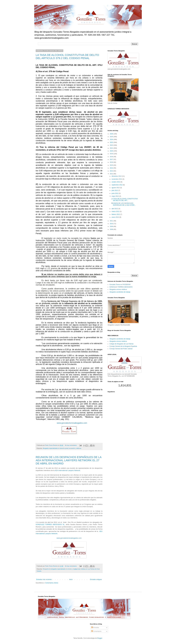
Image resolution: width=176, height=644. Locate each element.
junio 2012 (115, 193)
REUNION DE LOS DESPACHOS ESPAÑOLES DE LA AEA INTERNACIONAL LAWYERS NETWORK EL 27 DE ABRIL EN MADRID (69, 460)
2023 (112, 142)
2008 (112, 229)
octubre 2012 (116, 182)
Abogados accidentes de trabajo (120, 292)
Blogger (100, 638)
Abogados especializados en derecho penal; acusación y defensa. (62, 448)
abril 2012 (115, 209)
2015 (112, 165)
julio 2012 (115, 190)
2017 (112, 159)
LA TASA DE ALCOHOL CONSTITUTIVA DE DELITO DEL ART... (124, 200)
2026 (112, 134)
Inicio (71, 579)
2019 (112, 154)
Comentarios (96, 631)
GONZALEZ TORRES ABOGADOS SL (50, 524)
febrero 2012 (116, 214)
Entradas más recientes (44, 579)
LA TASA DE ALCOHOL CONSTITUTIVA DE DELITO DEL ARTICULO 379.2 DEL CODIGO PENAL (67, 57)
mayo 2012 (115, 196)
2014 (112, 168)
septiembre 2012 (117, 185)
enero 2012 (115, 217)
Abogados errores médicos (118, 289)
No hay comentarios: (71, 445)
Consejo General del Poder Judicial (121, 349)
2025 (112, 137)
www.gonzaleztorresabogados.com (72, 423)
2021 (112, 148)
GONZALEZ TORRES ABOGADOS (121, 287)
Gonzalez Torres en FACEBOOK (120, 285)
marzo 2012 (116, 211)
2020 (112, 151)
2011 (112, 221)
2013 (112, 171)
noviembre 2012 (117, 179)
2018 (112, 157)
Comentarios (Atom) (52, 583)
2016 (112, 162)
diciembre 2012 (117, 176)
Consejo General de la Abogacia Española (123, 346)
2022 (112, 145)
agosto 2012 (116, 188)
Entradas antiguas (96, 579)
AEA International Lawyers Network (68, 470)
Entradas (95, 628)
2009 (112, 226)
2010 (112, 224)
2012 (112, 174)
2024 (112, 139)
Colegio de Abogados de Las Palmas (121, 344)
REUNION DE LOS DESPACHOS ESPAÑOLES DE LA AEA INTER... (123, 204)
